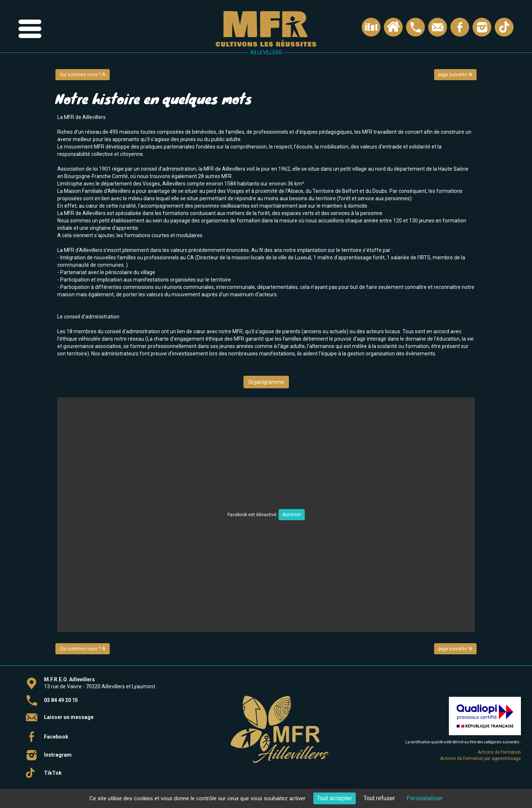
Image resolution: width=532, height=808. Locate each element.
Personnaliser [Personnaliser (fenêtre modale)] (424, 798)
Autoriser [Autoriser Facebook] (292, 515)
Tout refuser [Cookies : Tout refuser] (379, 798)
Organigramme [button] (266, 382)
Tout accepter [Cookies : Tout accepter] (335, 798)
